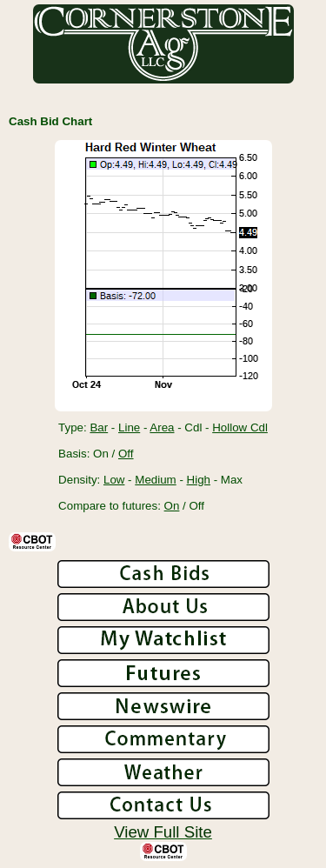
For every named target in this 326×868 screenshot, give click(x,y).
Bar (99, 427)
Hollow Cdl (240, 427)
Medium (155, 480)
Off (126, 454)
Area (162, 427)
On (172, 506)
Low (114, 480)
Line (129, 427)
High (199, 480)
